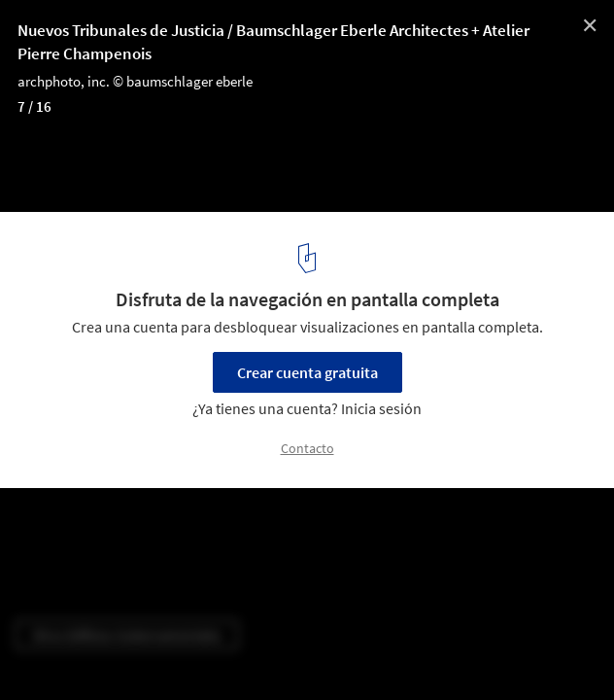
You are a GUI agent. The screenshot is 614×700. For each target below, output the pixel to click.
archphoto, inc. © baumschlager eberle (135, 81)
